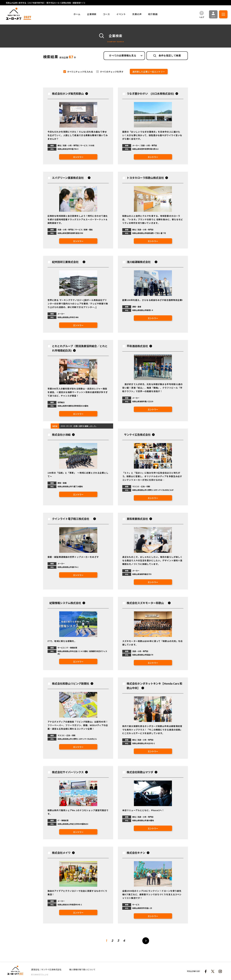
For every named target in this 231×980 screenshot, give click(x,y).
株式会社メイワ (61, 853)
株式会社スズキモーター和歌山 (147, 603)
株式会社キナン (136, 853)
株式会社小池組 (61, 434)
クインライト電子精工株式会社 (72, 519)
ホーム (77, 14)
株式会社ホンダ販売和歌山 (68, 93)
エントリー (78, 157)
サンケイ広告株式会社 (137, 434)
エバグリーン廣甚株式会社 (69, 178)
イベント (121, 14)
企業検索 (92, 14)
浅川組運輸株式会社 (140, 262)
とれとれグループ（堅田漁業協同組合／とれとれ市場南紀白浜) (80, 348)
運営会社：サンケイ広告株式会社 (46, 969)
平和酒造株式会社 (137, 346)
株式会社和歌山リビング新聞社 (71, 683)
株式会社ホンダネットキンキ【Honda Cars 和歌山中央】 (154, 686)
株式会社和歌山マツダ (140, 772)
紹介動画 (153, 14)
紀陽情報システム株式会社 (65, 603)
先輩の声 (137, 14)
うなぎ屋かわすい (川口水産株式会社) (150, 93)
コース (106, 14)
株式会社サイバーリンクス (68, 772)
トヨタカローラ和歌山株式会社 (145, 178)
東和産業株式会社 (137, 519)
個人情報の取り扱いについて (82, 969)
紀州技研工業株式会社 (67, 262)
